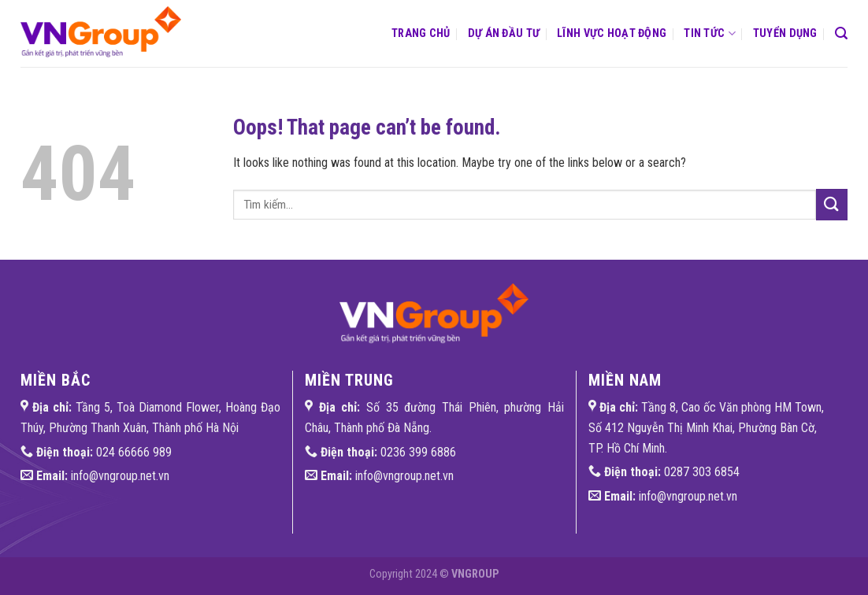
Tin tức (710, 33)
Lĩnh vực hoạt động (612, 33)
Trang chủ (421, 33)
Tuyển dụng (785, 33)
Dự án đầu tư (504, 33)
